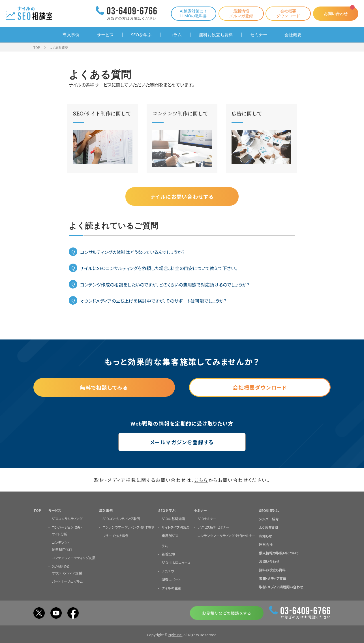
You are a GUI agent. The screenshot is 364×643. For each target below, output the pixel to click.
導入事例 (71, 35)
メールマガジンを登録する (182, 442)
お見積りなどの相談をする (227, 613)
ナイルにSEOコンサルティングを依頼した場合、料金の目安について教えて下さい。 (159, 268)
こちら (201, 480)
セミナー (259, 35)
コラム (175, 35)
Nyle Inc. (175, 635)
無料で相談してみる (104, 387)
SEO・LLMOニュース (176, 562)
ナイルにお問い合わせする (182, 196)
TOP (37, 47)
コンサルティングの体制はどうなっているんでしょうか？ (132, 252)
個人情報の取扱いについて (279, 553)
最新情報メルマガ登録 (241, 13)
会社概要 (293, 35)
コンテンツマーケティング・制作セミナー (226, 536)
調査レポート (171, 579)
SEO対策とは (269, 510)
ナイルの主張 (171, 588)
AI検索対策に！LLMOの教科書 (194, 13)
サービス (105, 35)
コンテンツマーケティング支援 (74, 558)
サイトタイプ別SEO (175, 527)
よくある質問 (268, 527)
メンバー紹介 (269, 519)
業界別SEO (170, 536)
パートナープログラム (67, 581)
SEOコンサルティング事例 (121, 519)
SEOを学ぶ (141, 35)
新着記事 (168, 554)
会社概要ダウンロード (288, 13)
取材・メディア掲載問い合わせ (281, 587)
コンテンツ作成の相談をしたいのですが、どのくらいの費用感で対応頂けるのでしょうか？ (165, 285)
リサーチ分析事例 (115, 536)
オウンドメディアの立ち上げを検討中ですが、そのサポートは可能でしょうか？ (153, 301)
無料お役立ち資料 (216, 35)
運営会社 (266, 544)
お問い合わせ (336, 13)
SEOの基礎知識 (173, 519)
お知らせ (265, 536)
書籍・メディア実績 (273, 578)
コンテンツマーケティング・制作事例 (129, 527)
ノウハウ (168, 571)
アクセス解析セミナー (213, 527)
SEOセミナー (207, 519)
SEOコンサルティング (67, 519)
